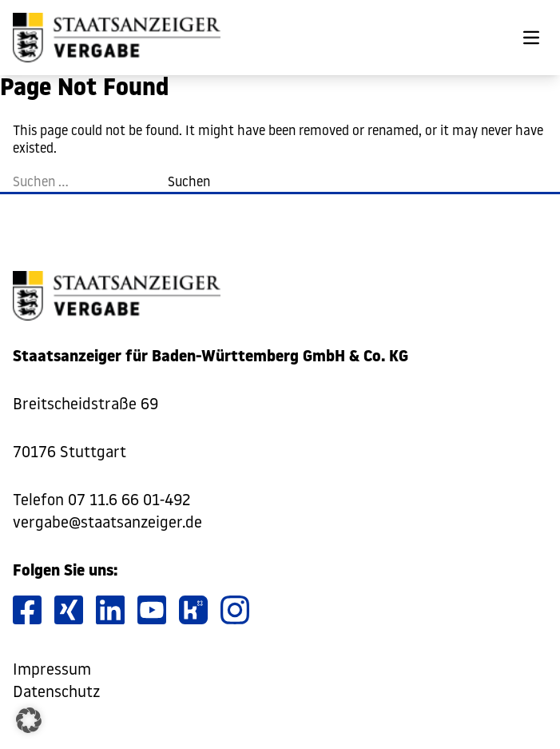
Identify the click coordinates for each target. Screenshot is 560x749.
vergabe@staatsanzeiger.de (107, 524)
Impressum (52, 671)
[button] (29, 720)
